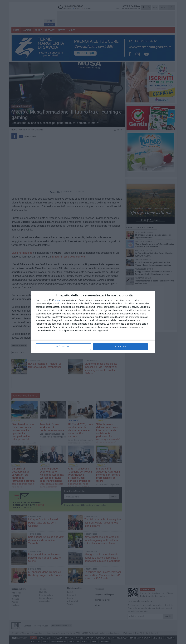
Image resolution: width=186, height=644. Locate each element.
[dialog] (93, 322)
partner (58, 300)
